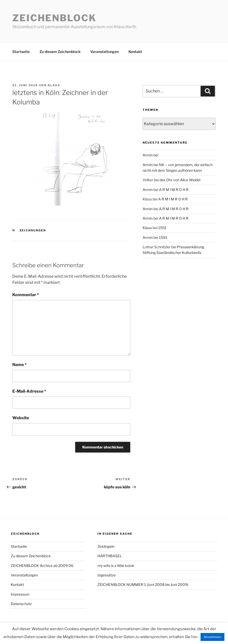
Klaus (54, 85)
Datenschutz (21, 604)
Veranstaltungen (105, 52)
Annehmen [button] (212, 637)
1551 (162, 228)
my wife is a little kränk (116, 566)
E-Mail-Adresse (29, 391)
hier (194, 637)
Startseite (21, 52)
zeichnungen (33, 230)
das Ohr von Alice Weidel (180, 180)
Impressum (20, 594)
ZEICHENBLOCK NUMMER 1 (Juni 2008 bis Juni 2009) (143, 584)
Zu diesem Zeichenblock (60, 52)
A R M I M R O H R (174, 190)
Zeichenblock (54, 18)
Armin (148, 155)
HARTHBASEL (110, 556)
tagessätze (107, 575)
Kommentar (26, 295)
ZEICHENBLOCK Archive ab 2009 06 (42, 566)
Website (21, 418)
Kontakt (135, 52)
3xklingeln (106, 546)
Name (19, 365)
